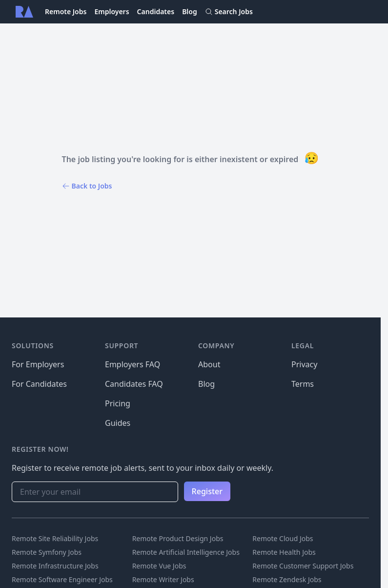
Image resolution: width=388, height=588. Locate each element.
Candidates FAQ (134, 384)
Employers (112, 11)
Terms (303, 384)
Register (207, 491)
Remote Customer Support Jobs (303, 566)
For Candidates (39, 384)
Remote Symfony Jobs (47, 552)
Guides (118, 423)
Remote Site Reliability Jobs (55, 538)
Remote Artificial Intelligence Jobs (186, 552)
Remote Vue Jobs (159, 566)
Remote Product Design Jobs (178, 538)
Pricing (118, 403)
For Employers (38, 364)
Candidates (156, 11)
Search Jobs (229, 11)
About (209, 364)
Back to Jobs (87, 186)
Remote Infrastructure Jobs (55, 566)
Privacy (304, 364)
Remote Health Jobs (284, 552)
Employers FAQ (133, 364)
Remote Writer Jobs (163, 579)
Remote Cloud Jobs (283, 538)
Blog (190, 11)
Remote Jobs (66, 11)
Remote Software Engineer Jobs (62, 579)
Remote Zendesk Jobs (287, 579)
